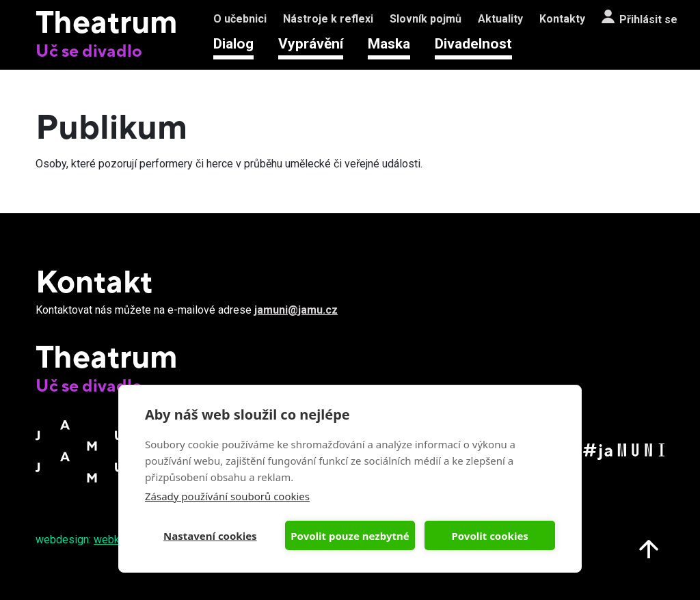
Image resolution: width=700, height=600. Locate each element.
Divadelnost (473, 44)
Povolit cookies (489, 536)
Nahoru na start (649, 549)
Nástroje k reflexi (328, 19)
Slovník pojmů (426, 19)
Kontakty (562, 19)
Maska (389, 44)
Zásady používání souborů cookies (227, 496)
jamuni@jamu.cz (296, 310)
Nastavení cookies (210, 536)
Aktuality (500, 19)
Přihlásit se (648, 19)
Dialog (233, 44)
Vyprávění (311, 44)
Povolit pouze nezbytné (350, 536)
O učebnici (240, 19)
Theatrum (107, 21)
